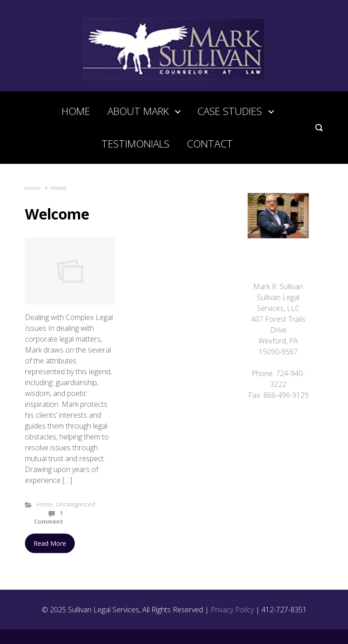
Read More (50, 543)
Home (33, 188)
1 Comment (48, 517)
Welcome (57, 214)
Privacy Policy (232, 610)
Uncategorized (75, 504)
